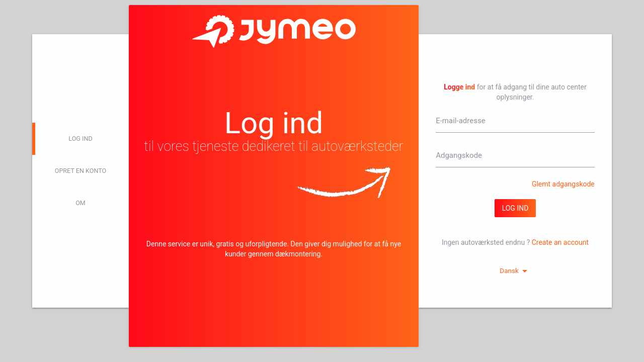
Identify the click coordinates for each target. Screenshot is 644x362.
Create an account (560, 242)
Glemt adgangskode (563, 184)
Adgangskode (459, 155)
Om (80, 203)
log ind (80, 139)
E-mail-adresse (460, 121)
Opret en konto (81, 171)
